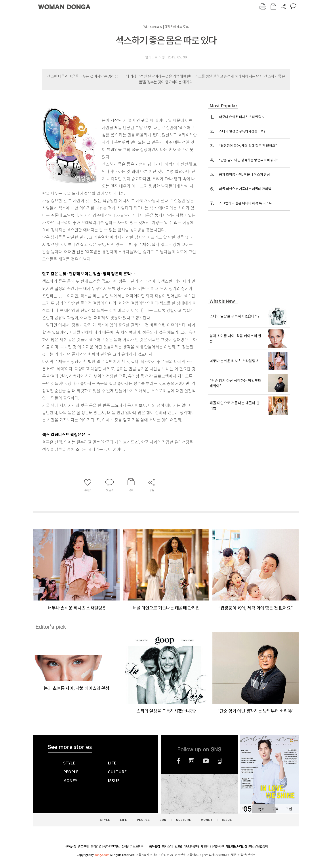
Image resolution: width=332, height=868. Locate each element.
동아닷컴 (155, 847)
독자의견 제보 (111, 847)
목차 (261, 809)
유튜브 (206, 761)
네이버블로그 (220, 761)
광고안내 (83, 847)
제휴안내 (206, 847)
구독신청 (71, 847)
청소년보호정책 (258, 847)
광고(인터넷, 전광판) (187, 847)
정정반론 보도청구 (132, 847)
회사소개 (167, 847)
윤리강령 (96, 847)
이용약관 (219, 847)
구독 (275, 809)
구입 (289, 809)
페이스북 (179, 761)
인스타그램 (192, 761)
